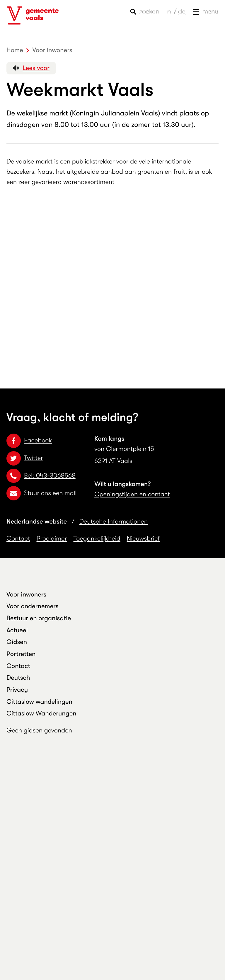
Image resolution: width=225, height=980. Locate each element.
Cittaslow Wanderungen (41, 714)
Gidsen (17, 642)
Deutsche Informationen (114, 522)
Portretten (21, 654)
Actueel (17, 630)
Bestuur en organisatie (39, 618)
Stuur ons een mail (41, 493)
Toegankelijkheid (97, 539)
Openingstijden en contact (132, 494)
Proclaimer (52, 539)
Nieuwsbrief (143, 539)
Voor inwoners (26, 595)
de (182, 12)
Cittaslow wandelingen (39, 702)
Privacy (17, 690)
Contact (18, 539)
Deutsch (18, 678)
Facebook (29, 440)
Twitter (25, 458)
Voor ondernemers (33, 606)
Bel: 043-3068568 (41, 476)
